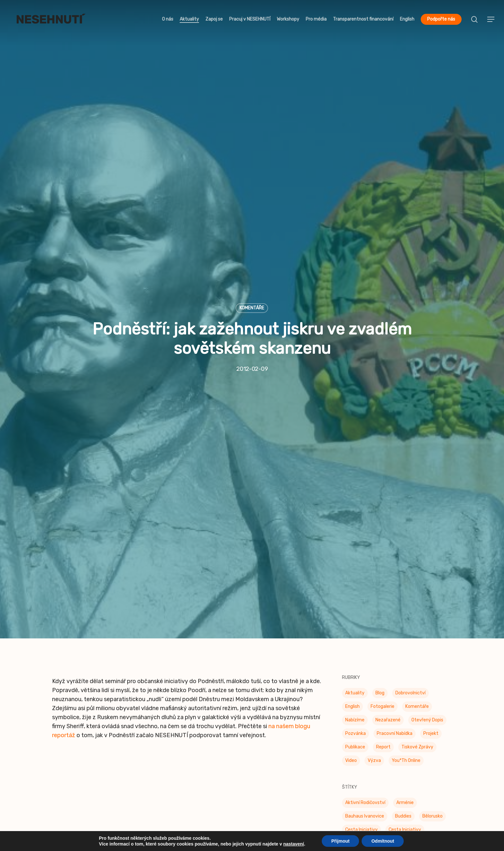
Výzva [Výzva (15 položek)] (374, 362)
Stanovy (267, 777)
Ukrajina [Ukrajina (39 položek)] (399, 660)
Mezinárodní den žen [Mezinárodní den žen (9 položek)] (367, 525)
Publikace (65, 777)
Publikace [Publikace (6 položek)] (355, 606)
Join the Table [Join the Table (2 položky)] (360, 498)
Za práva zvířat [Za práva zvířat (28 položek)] (361, 674)
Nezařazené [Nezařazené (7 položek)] (388, 321)
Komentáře (252, 109)
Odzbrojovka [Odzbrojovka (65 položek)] (358, 552)
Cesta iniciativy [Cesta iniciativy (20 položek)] (405, 431)
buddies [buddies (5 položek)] (403, 417)
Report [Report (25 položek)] (383, 348)
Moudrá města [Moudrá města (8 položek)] (413, 525)
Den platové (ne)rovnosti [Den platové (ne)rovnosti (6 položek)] (372, 444)
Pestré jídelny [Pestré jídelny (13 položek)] (409, 566)
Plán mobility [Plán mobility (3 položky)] (408, 579)
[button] (491, 19)
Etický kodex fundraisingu (290, 765)
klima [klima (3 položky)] (392, 498)
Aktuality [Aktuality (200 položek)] (355, 294)
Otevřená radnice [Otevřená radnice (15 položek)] (364, 566)
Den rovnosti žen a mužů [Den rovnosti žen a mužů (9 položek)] (371, 458)
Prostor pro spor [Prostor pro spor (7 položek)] (362, 593)
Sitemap (267, 800)
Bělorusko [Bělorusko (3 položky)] (432, 417)
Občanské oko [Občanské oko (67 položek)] (400, 539)
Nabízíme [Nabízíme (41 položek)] (355, 321)
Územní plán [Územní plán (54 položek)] (358, 687)
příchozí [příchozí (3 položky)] (384, 606)
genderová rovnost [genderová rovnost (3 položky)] (400, 485)
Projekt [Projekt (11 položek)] (431, 335)
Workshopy (67, 754)
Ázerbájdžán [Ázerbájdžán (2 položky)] (402, 674)
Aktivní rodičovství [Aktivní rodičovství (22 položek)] (365, 404)
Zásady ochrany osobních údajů (298, 788)
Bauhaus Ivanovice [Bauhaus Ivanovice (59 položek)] (365, 417)
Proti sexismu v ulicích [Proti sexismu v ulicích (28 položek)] (414, 593)
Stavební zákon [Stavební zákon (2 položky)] (425, 633)
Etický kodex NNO (280, 754)
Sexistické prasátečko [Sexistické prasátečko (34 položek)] (369, 620)
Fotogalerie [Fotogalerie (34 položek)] (382, 308)
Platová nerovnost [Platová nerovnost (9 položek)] (365, 579)
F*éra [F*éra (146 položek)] (351, 471)
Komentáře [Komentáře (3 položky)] (417, 308)
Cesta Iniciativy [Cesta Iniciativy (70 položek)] (361, 431)
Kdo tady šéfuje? (75, 765)
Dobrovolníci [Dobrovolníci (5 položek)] (421, 458)
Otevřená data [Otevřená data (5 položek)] (397, 552)
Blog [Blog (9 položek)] (380, 294)
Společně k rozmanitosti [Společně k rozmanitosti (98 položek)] (371, 633)
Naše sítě (268, 742)
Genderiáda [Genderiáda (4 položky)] (357, 485)
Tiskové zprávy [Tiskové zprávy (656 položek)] (417, 348)
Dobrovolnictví (72, 742)
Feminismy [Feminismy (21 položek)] (379, 471)
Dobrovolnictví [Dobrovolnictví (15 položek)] (410, 294)
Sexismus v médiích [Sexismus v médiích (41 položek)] (424, 606)
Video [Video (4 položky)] (351, 362)
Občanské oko (173, 742)
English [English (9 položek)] (352, 308)
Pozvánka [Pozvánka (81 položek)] (355, 335)
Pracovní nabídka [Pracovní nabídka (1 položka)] (395, 335)
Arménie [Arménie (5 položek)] (405, 404)
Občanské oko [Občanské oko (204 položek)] (360, 539)
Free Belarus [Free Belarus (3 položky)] (414, 471)
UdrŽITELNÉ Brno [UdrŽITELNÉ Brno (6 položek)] (362, 660)
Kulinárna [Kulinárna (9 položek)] (407, 512)
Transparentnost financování (90, 788)
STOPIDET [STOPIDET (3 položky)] (356, 647)
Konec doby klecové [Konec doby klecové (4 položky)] (366, 512)
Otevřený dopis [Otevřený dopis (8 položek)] (427, 321)
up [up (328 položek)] (421, 660)
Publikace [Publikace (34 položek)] (355, 348)
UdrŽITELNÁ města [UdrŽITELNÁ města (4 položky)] (396, 647)
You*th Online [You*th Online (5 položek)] (406, 362)
